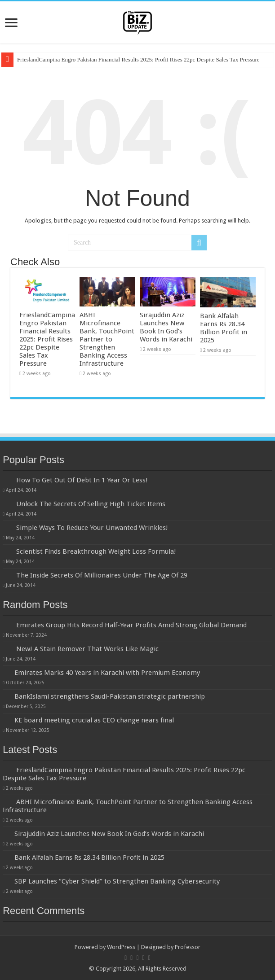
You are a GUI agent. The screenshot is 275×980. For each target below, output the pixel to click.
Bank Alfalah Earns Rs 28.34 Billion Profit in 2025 (224, 328)
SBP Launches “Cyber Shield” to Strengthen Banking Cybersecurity (117, 881)
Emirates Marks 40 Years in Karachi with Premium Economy (107, 673)
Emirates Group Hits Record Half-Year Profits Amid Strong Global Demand (131, 625)
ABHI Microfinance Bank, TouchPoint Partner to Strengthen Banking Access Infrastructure (107, 339)
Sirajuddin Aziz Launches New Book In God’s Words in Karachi (166, 327)
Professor (188, 947)
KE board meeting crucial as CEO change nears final (94, 720)
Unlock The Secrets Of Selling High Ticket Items (91, 504)
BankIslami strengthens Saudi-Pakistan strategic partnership (110, 696)
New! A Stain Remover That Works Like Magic (87, 649)
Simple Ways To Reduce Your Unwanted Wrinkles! (92, 528)
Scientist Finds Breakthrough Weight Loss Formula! (96, 551)
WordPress (121, 947)
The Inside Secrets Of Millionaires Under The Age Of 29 (102, 575)
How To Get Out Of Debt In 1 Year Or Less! (82, 480)
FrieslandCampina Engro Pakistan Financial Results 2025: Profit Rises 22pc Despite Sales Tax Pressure (138, 59)
